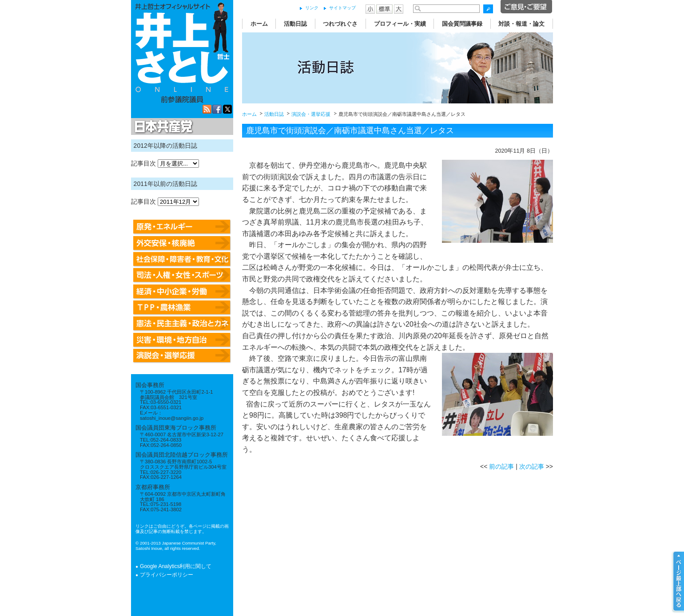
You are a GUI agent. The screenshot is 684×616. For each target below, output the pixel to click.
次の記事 (532, 466)
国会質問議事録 (462, 24)
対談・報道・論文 (521, 24)
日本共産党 (162, 127)
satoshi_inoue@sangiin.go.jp (172, 418)
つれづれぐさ (340, 24)
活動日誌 (295, 24)
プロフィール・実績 (400, 24)
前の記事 (501, 466)
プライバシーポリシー (167, 575)
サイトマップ (342, 8)
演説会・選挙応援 (311, 114)
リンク (312, 8)
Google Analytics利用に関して (176, 566)
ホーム (259, 24)
